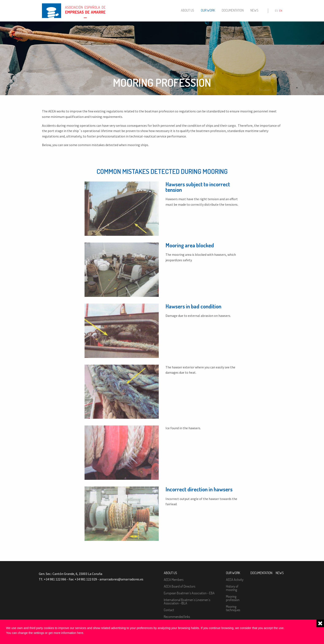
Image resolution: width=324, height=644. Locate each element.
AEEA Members (174, 580)
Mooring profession (233, 598)
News (254, 10)
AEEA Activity (235, 580)
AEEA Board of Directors (179, 586)
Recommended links (177, 617)
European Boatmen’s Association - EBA (189, 593)
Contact (169, 610)
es (276, 11)
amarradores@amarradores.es (121, 579)
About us (188, 10)
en (281, 11)
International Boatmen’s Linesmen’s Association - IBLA (187, 601)
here (80, 633)
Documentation (233, 10)
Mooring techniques (233, 608)
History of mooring (232, 588)
